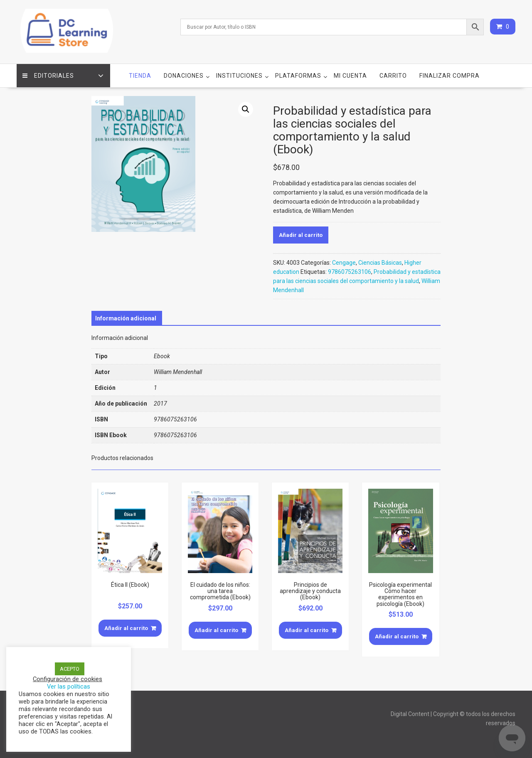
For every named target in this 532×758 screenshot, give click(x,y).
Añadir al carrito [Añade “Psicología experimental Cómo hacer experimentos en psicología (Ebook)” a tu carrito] (397, 636)
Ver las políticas (69, 687)
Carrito (393, 75)
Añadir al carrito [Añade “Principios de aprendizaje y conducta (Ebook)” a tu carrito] (307, 629)
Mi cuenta (350, 75)
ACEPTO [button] (70, 669)
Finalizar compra (449, 75)
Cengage (344, 262)
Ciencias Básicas (380, 262)
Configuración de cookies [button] (68, 679)
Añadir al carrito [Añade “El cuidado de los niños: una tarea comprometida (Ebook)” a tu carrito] (216, 629)
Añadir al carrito (301, 234)
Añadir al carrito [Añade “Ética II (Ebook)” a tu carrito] (126, 627)
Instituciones (239, 75)
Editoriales (49, 75)
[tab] (126, 317)
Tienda (140, 75)
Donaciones (184, 75)
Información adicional (126, 317)
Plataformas (298, 75)
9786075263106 (350, 271)
